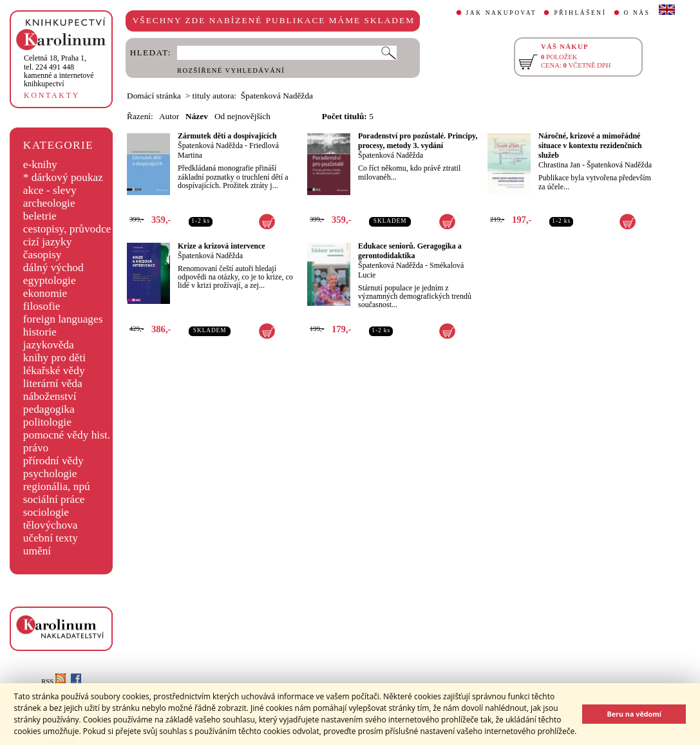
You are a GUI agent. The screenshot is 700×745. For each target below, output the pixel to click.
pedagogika (49, 409)
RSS (53, 682)
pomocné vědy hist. (67, 435)
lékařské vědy (54, 371)
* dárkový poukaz (63, 177)
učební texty (51, 538)
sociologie (46, 512)
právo (36, 448)
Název (197, 116)
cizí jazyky (48, 242)
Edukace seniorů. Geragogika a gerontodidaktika (410, 251)
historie (40, 332)
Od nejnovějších (242, 116)
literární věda (53, 383)
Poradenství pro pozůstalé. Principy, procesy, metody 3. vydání (418, 141)
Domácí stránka (154, 96)
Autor (169, 116)
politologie (47, 422)
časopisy (43, 255)
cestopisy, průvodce (67, 229)
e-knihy (40, 165)
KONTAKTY (52, 95)
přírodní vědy (53, 461)
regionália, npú (57, 486)
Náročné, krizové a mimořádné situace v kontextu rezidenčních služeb (590, 146)
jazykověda (49, 345)
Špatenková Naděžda (210, 146)
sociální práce (54, 499)
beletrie (40, 216)
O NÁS (637, 13)
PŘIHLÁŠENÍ (580, 13)
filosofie (42, 306)
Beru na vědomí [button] (634, 714)
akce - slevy (50, 190)
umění (37, 551)
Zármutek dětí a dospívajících (227, 136)
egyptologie (50, 280)
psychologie (50, 474)
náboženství (50, 396)
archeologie (49, 203)
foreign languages (63, 319)
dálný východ (53, 268)
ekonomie (45, 293)
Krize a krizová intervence (222, 246)
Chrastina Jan (559, 165)
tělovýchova (51, 525)
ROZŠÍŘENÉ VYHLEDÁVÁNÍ (231, 71)
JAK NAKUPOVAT (502, 13)
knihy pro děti (54, 358)
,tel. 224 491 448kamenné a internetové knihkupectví (59, 71)
